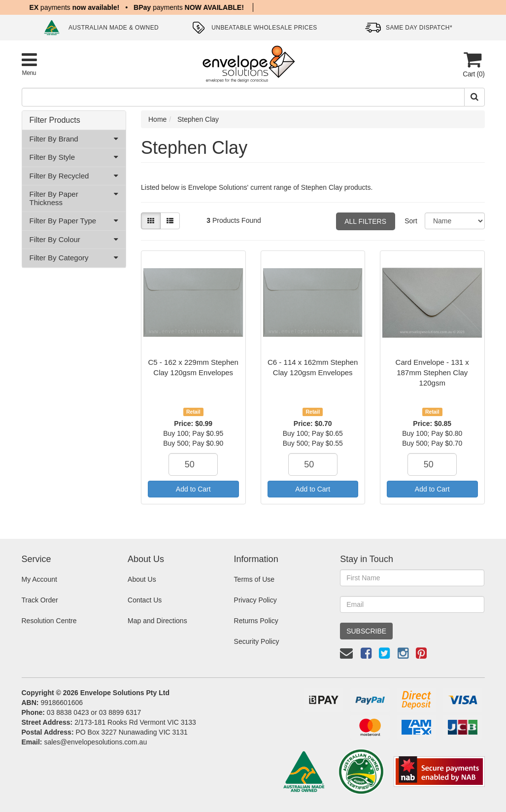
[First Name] (412, 578)
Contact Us (145, 600)
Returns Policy (256, 621)
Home (157, 119)
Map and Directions (157, 621)
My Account (39, 579)
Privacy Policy (255, 600)
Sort (411, 221)
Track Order (40, 600)
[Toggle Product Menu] (29, 64)
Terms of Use (254, 579)
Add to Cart (193, 489)
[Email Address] (412, 604)
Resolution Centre (49, 621)
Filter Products (55, 120)
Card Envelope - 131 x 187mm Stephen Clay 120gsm (432, 372)
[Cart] (472, 64)
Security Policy (257, 641)
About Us (142, 579)
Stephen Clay (198, 119)
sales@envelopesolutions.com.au (95, 742)
